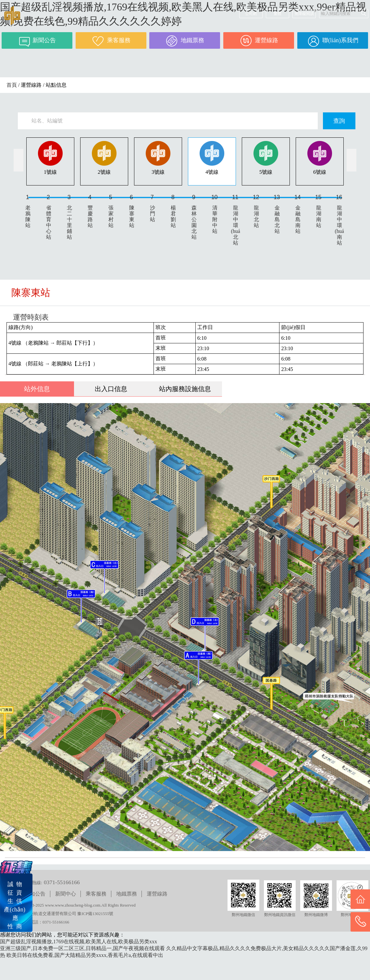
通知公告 (35, 894)
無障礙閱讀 (304, 14)
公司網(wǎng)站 (251, 15)
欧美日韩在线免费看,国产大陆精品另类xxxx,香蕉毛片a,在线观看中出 (85, 955)
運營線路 (157, 894)
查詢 (339, 121)
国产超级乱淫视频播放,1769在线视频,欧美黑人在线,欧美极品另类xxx (79, 942)
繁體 (277, 14)
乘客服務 (96, 894)
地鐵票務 (127, 894)
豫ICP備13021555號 (95, 914)
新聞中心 (66, 894)
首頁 (12, 85)
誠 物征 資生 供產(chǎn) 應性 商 (15, 905)
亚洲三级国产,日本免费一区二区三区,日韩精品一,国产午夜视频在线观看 (82, 948)
